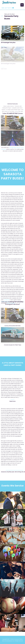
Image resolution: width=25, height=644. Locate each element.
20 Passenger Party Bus (8, 42)
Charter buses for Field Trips (13, 338)
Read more (12, 401)
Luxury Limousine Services (12, 319)
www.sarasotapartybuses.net (8, 641)
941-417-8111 (7, 8)
